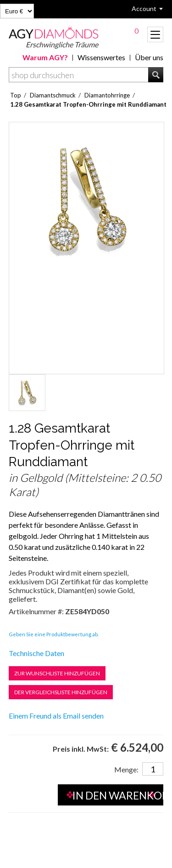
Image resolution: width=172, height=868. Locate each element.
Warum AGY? (45, 57)
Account (144, 9)
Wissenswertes (101, 57)
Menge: (126, 769)
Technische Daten (36, 653)
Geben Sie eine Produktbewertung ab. (54, 634)
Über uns (149, 57)
